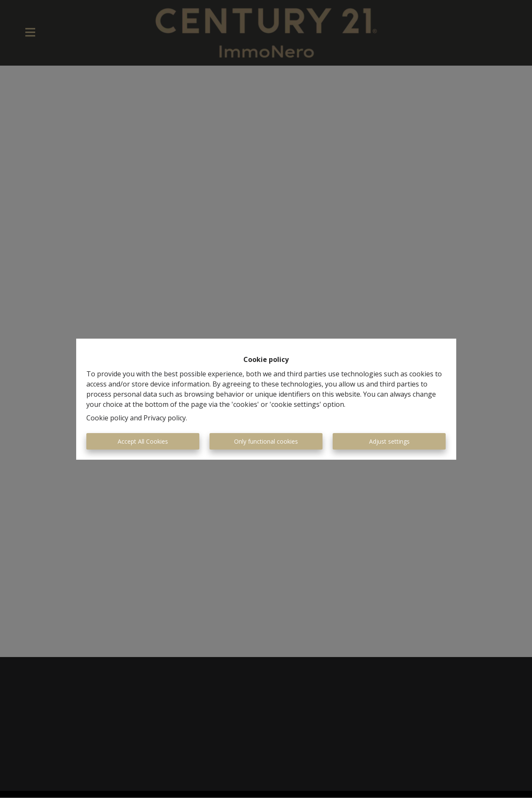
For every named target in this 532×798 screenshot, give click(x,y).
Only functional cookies (266, 441)
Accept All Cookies (143, 441)
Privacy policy (165, 418)
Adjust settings (389, 441)
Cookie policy (107, 418)
